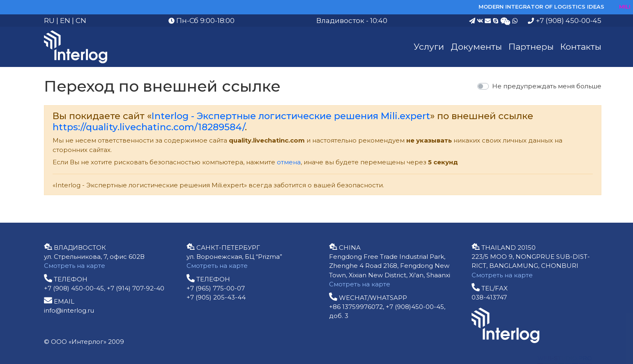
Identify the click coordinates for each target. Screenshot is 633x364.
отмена (289, 162)
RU (49, 21)
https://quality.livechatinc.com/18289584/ (149, 127)
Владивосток (340, 21)
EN (65, 21)
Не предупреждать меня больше (547, 86)
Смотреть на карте (75, 266)
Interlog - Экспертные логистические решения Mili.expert (291, 116)
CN (81, 21)
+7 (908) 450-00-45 (565, 21)
